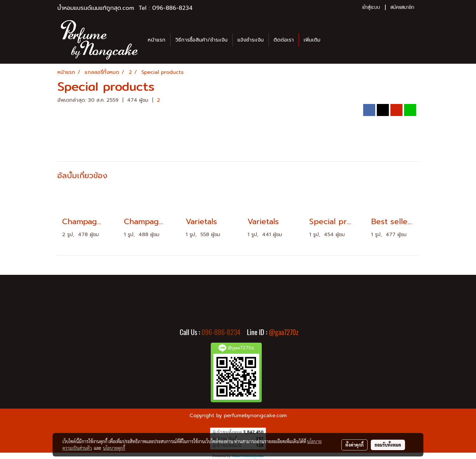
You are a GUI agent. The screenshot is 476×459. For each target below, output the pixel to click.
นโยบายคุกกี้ (114, 448)
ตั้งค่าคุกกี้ (354, 445)
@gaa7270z (284, 332)
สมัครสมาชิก (402, 8)
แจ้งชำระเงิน (251, 40)
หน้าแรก (157, 40)
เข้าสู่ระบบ (371, 8)
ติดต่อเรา (284, 40)
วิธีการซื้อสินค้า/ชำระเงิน (201, 40)
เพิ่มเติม (312, 40)
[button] (331, 40)
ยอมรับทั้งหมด (388, 445)
